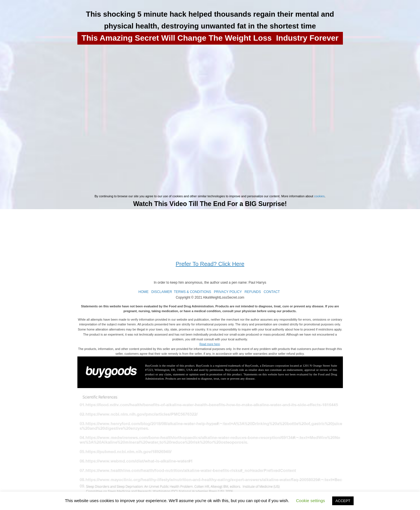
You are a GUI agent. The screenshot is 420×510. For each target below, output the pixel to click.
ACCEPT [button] (343, 501)
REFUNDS (253, 292)
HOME (143, 292)
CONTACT (272, 292)
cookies (319, 196)
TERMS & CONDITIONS (192, 292)
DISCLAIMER (162, 292)
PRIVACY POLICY (228, 292)
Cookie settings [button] (311, 501)
